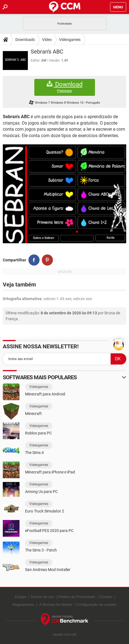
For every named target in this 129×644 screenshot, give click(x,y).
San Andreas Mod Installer (48, 570)
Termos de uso (42, 597)
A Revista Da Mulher (56, 605)
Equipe (21, 597)
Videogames (70, 40)
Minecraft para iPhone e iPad (50, 472)
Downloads (25, 40)
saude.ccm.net (64, 634)
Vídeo (47, 40)
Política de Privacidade (77, 597)
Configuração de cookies (97, 605)
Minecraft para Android (45, 394)
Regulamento (23, 605)
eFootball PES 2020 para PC (49, 531)
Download (65, 87)
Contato (106, 597)
